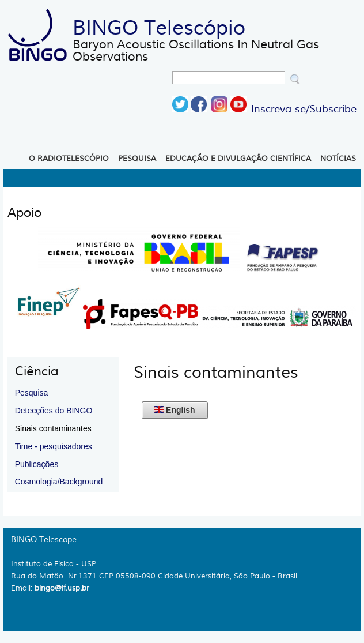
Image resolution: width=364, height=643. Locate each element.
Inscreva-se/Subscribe (304, 109)
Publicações (37, 464)
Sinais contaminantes (53, 428)
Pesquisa (137, 159)
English (175, 410)
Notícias (338, 159)
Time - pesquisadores (54, 446)
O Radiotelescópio (69, 159)
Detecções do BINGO (54, 411)
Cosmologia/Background (59, 482)
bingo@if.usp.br (62, 588)
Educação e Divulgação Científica (238, 159)
